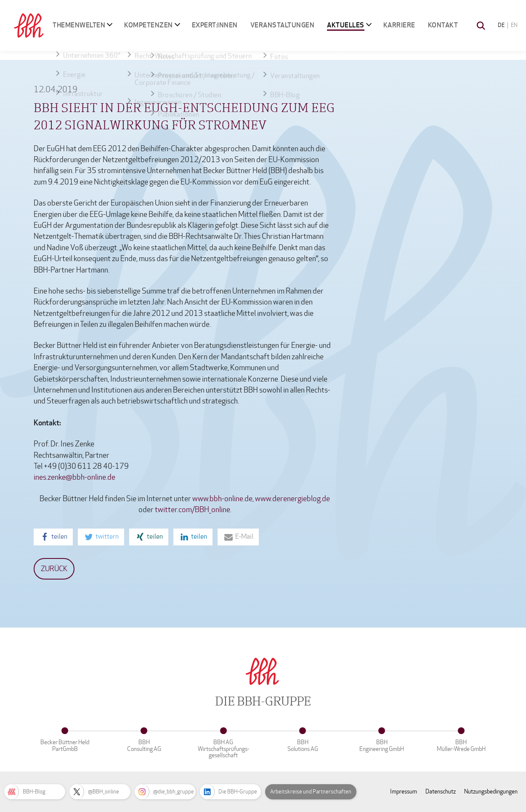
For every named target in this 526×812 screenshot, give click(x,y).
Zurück (54, 569)
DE (501, 25)
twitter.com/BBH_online (193, 510)
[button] (53, 537)
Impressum (404, 792)
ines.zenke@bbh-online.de (74, 477)
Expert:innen (215, 25)
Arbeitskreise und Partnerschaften (311, 792)
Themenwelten (79, 25)
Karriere (399, 25)
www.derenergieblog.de (292, 499)
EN (514, 25)
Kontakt (443, 25)
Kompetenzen (149, 25)
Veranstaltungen (283, 25)
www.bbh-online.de (222, 499)
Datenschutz (441, 792)
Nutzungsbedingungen (491, 792)
